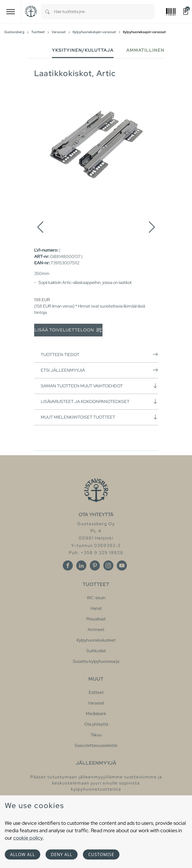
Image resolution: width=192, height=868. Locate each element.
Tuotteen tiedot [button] (99, 354)
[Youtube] (122, 565)
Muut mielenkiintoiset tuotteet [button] (99, 417)
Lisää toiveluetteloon (68, 330)
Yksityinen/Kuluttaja (83, 50)
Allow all (23, 854)
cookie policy (28, 838)
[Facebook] (68, 565)
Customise (101, 854)
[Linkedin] (81, 565)
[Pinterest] (95, 565)
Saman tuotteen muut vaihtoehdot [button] (99, 386)
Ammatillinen (145, 50)
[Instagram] (108, 565)
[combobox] (104, 12)
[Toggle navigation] (11, 12)
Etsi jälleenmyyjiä (99, 370)
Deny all (62, 854)
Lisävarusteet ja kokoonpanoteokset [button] (99, 401)
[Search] (47, 12)
